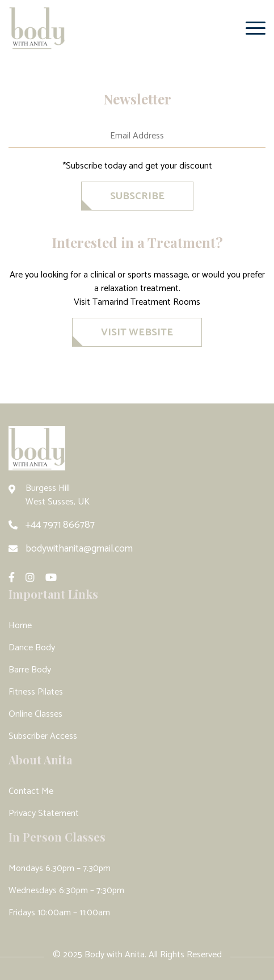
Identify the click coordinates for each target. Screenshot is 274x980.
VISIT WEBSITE (137, 333)
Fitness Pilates (36, 692)
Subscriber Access (43, 736)
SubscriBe (137, 196)
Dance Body (32, 648)
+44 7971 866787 (60, 525)
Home (20, 626)
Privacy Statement (44, 813)
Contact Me (31, 791)
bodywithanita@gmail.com (79, 549)
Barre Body (30, 670)
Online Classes (35, 714)
